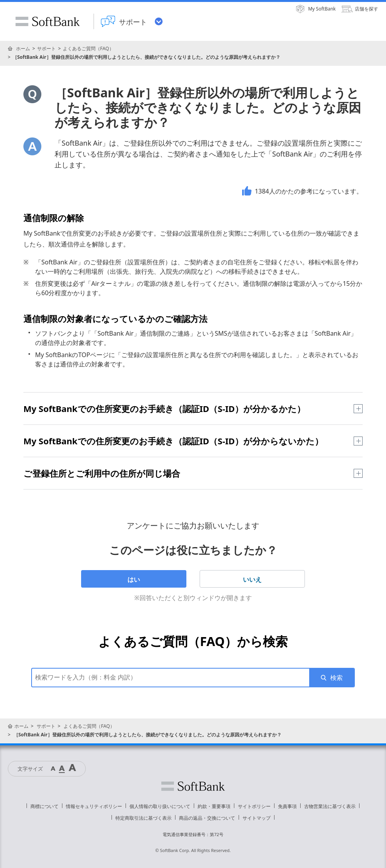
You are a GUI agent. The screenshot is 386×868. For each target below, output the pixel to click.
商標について (44, 806)
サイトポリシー (254, 806)
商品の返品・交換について (207, 818)
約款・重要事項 (214, 806)
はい (134, 579)
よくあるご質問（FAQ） (88, 48)
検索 (336, 678)
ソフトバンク (193, 786)
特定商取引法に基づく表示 (143, 818)
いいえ (252, 579)
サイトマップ (257, 818)
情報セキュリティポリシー (94, 806)
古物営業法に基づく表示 (330, 806)
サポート (46, 48)
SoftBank (48, 21)
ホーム (23, 48)
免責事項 (287, 806)
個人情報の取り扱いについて (160, 806)
